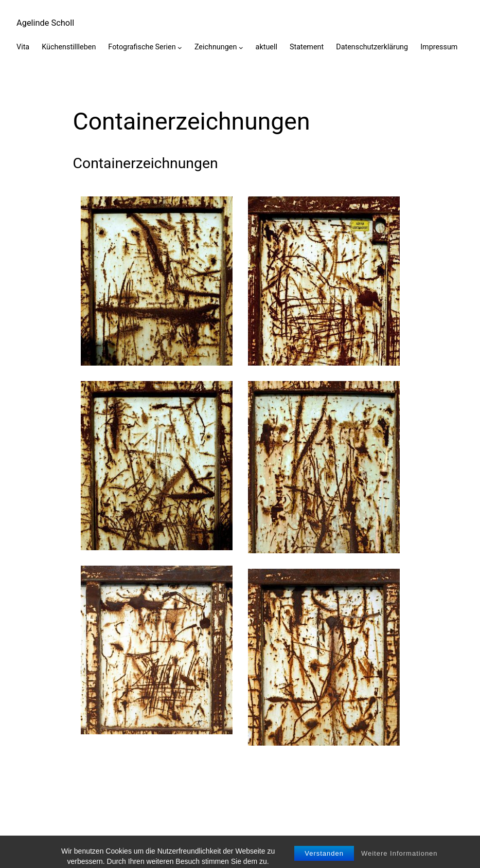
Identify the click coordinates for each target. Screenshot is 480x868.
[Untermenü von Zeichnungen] (241, 48)
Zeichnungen (216, 47)
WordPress (443, 844)
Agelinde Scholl (45, 23)
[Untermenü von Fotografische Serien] (180, 48)
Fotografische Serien (142, 47)
